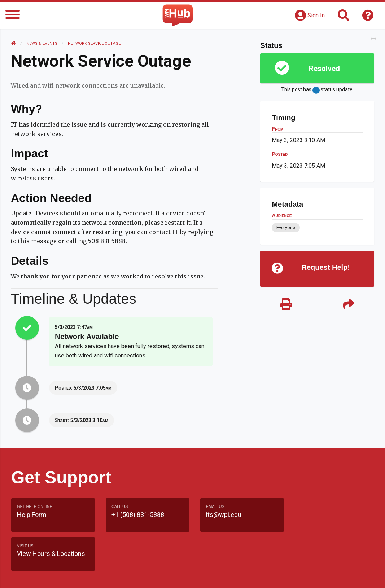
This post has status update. (317, 90)
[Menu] (13, 16)
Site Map (278, 561)
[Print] (286, 305)
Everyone (286, 227)
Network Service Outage (94, 43)
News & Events (42, 43)
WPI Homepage (321, 561)
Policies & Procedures (286, 575)
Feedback (243, 561)
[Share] (348, 305)
